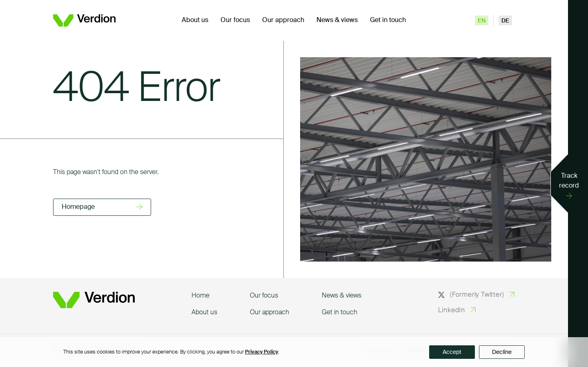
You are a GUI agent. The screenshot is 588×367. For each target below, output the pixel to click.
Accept (452, 352)
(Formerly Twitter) (471, 295)
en (482, 21)
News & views (337, 20)
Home (200, 296)
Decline (502, 352)
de (505, 21)
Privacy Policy (262, 352)
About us (195, 20)
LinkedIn (452, 311)
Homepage (78, 207)
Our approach (283, 20)
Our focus (235, 20)
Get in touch (388, 20)
